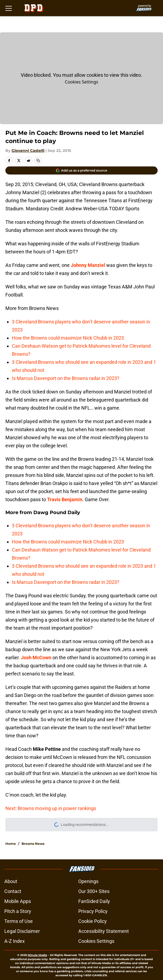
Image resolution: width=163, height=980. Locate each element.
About (11, 881)
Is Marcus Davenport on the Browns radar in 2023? (66, 378)
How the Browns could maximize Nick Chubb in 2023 (68, 338)
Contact (13, 891)
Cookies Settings (81, 82)
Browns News (33, 844)
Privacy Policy (93, 911)
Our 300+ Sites (94, 891)
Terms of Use (19, 921)
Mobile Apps (18, 901)
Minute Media (37, 955)
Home (11, 844)
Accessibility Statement (104, 931)
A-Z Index (15, 941)
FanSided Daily (94, 901)
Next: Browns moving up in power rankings (51, 808)
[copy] (38, 161)
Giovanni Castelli (28, 151)
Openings (88, 881)
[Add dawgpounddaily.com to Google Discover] (81, 170)
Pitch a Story (18, 911)
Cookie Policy (93, 921)
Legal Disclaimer (22, 931)
